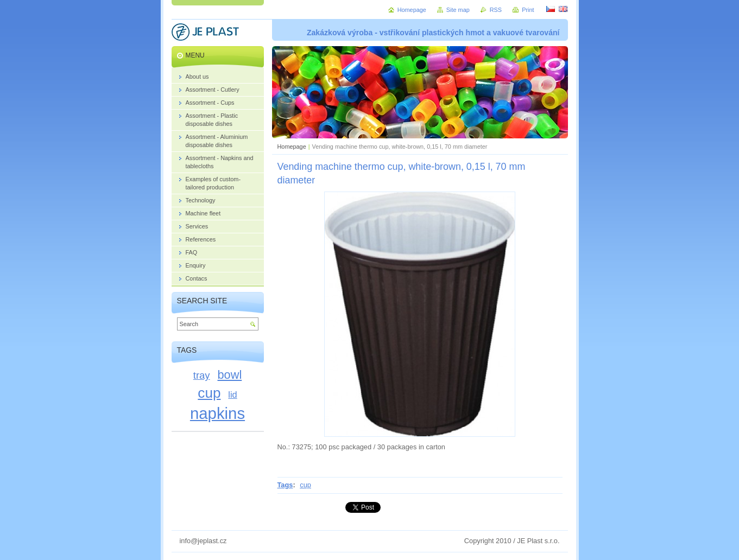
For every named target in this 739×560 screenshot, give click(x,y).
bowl (230, 375)
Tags (285, 485)
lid (232, 394)
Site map (458, 10)
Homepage (292, 147)
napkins (217, 413)
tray (202, 375)
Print (528, 10)
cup (305, 485)
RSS (496, 10)
